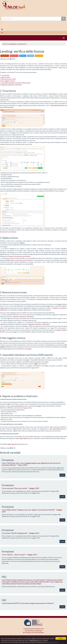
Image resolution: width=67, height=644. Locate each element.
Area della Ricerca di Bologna (33, 631)
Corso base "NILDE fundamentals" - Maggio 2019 (20, 533)
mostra (62, 475)
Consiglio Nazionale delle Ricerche (34, 629)
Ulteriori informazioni (53, 642)
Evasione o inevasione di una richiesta (19, 256)
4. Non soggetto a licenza (8, 81)
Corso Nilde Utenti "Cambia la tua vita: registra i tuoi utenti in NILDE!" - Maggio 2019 (32, 511)
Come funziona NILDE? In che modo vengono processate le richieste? (28, 603)
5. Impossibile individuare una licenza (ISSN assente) (15, 83)
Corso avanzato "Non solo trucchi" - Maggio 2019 (20, 488)
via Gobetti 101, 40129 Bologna (34, 632)
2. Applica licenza (5, 77)
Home (4, 44)
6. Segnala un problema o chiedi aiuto (11, 85)
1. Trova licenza (5, 75)
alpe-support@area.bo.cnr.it (19, 406)
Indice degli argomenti (10, 444)
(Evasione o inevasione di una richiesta (20, 260)
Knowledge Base (12, 44)
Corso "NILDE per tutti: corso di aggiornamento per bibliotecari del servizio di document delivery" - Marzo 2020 (31, 464)
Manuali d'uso (22, 44)
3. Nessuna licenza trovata (8, 79)
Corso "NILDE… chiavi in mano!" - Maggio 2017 (19, 555)
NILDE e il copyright (25, 349)
